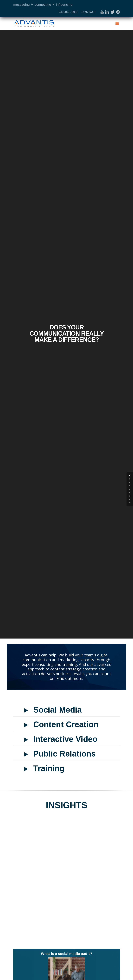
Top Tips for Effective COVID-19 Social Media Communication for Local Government (93, 867)
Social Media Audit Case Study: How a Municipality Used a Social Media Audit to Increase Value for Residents (38, 870)
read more (56, 930)
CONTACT (89, 12)
